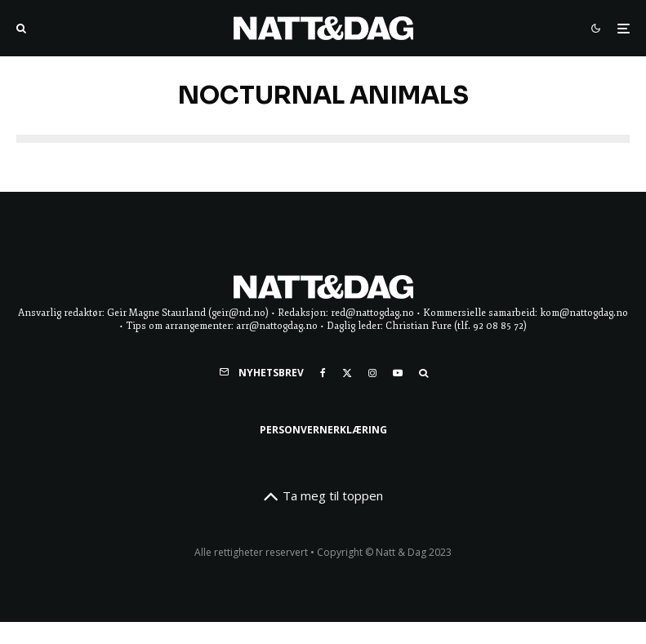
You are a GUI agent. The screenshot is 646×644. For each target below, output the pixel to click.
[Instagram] (372, 373)
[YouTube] (398, 373)
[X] (347, 373)
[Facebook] (323, 373)
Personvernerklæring (323, 430)
